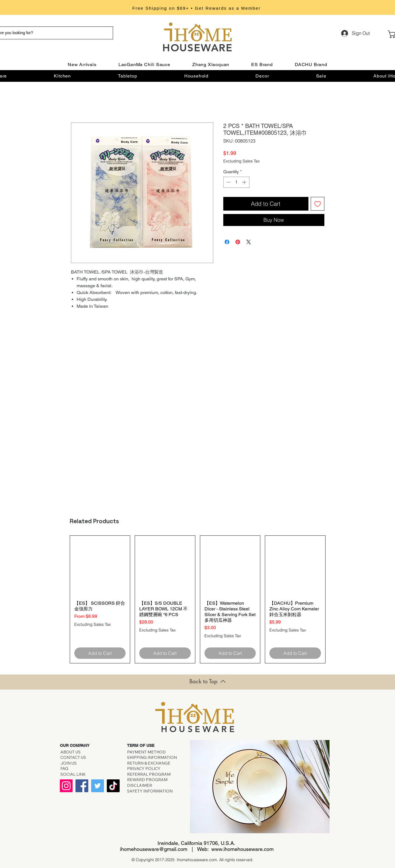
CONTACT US (73, 757)
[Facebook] (82, 786)
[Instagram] (66, 786)
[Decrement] (228, 182)
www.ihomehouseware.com (242, 849)
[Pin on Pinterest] (238, 242)
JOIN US (68, 763)
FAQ (65, 769)
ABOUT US (70, 752)
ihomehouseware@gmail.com (154, 849)
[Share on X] (249, 242)
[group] (198, 599)
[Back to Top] (208, 681)
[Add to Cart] (100, 653)
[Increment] (245, 182)
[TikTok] (113, 786)
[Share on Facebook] (227, 242)
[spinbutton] (236, 182)
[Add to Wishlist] (318, 204)
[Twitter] (98, 786)
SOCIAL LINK (73, 774)
